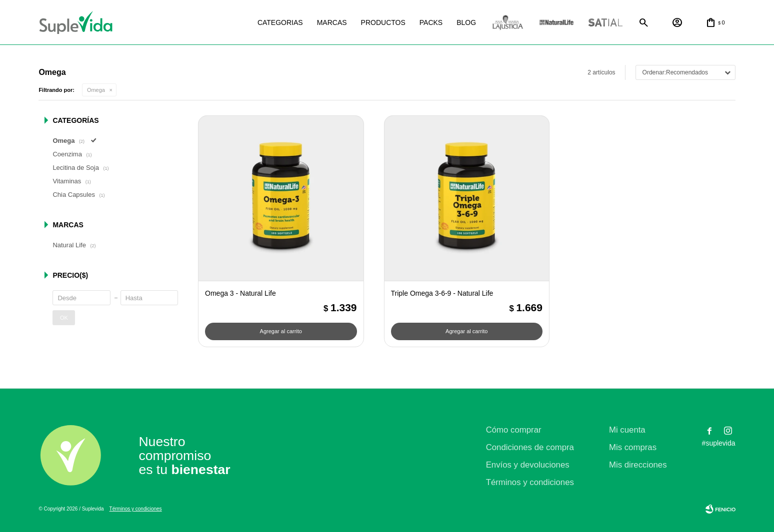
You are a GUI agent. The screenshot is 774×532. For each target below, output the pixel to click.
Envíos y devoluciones (528, 465)
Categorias (280, 22)
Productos (383, 22)
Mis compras (633, 447)
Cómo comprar (514, 430)
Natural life (556, 23)
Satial (605, 23)
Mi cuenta (627, 430)
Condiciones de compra (530, 447)
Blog (466, 22)
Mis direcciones (638, 465)
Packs (431, 22)
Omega (96, 90)
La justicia (507, 23)
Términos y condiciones (530, 482)
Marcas (332, 22)
